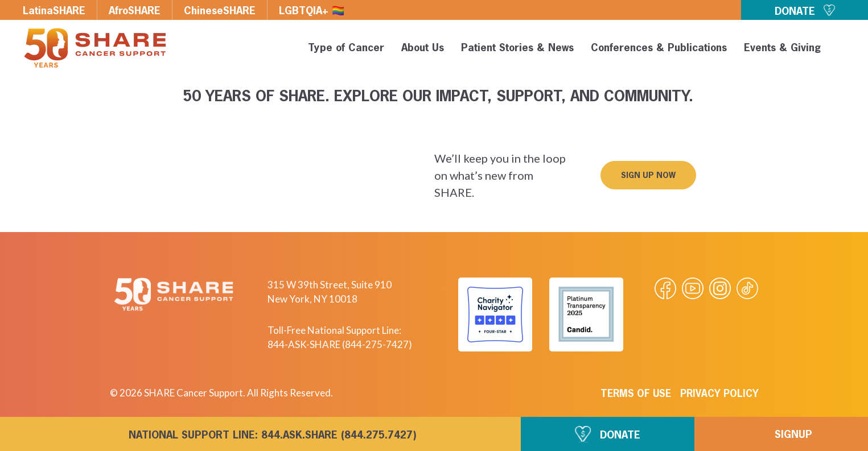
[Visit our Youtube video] (693, 288)
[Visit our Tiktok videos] (747, 288)
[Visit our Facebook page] (665, 288)
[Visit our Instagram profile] (720, 288)
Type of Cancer (344, 48)
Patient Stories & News (516, 48)
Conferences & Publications (657, 48)
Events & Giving (781, 48)
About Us (421, 48)
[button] (841, 50)
